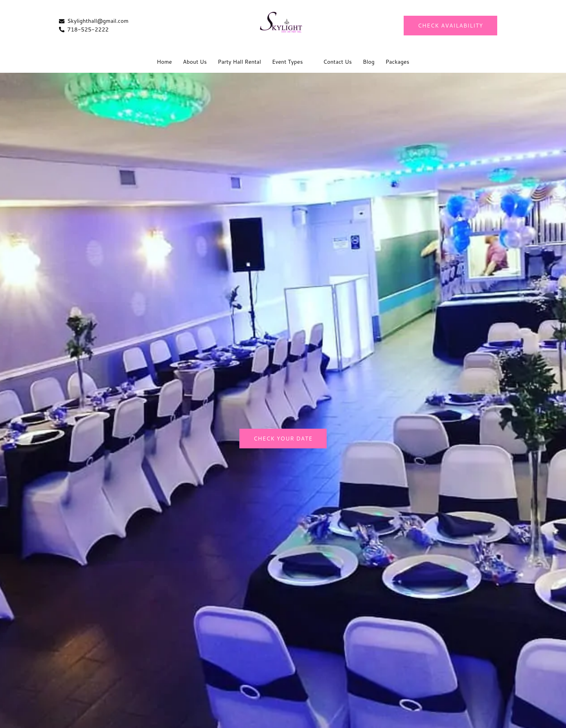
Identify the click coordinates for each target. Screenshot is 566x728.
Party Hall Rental (239, 62)
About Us (195, 62)
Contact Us (337, 62)
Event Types (287, 62)
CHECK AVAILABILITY (450, 26)
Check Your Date (283, 439)
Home (164, 62)
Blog (369, 62)
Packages (397, 62)
